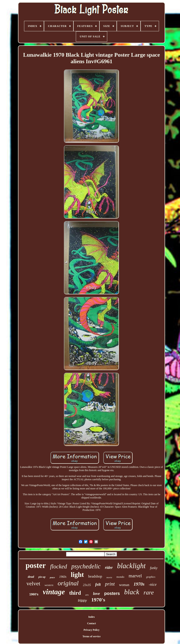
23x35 (87, 585)
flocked (58, 566)
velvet (33, 584)
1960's (34, 594)
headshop (95, 576)
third (75, 593)
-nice (153, 584)
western (49, 585)
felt (98, 584)
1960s (63, 577)
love (96, 594)
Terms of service (92, 636)
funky (154, 568)
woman (124, 585)
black (132, 592)
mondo (120, 577)
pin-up (42, 577)
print (110, 584)
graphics (151, 577)
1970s (139, 584)
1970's (98, 600)
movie (109, 577)
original (68, 583)
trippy (83, 600)
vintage (54, 592)
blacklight (131, 566)
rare (149, 592)
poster (36, 565)
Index (92, 617)
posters (112, 593)
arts (87, 595)
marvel (135, 576)
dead (31, 577)
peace (52, 577)
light (77, 575)
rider (109, 568)
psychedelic (86, 566)
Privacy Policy (92, 630)
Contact (92, 623)
